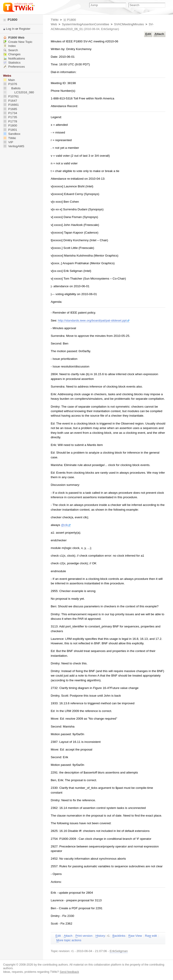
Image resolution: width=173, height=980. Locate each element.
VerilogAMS (14, 146)
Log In (10, 29)
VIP (8, 142)
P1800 (10, 20)
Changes (12, 54)
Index (9, 46)
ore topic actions (69, 940)
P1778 (10, 121)
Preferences (14, 67)
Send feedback (69, 972)
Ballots (12, 88)
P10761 (11, 96)
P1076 (10, 84)
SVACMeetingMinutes (129, 24)
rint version (84, 936)
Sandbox (12, 134)
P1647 (10, 101)
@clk (66, 525)
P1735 (10, 117)
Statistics (12, 63)
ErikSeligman (110, 29)
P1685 (10, 109)
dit (148, 34)
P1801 (10, 130)
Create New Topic (18, 42)
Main (9, 80)
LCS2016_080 (19, 92)
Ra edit (151, 936)
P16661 (11, 105)
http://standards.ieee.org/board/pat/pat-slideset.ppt (94, 320)
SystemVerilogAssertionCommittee (86, 24)
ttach (159, 34)
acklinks (119, 936)
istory (100, 936)
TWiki (55, 20)
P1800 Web (14, 38)
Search (11, 50)
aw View (135, 936)
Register (25, 29)
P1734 (10, 113)
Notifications (14, 59)
